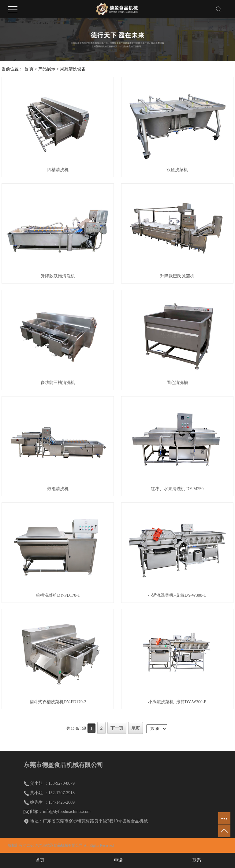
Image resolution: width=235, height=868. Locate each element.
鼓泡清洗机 (58, 489)
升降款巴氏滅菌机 (177, 276)
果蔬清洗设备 (73, 69)
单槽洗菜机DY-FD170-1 (58, 595)
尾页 (136, 728)
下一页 (117, 728)
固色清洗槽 (177, 383)
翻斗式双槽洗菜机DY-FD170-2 (58, 702)
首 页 (29, 69)
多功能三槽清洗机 (58, 383)
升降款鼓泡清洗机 (58, 276)
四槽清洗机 (58, 170)
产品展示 (47, 69)
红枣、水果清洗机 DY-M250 (177, 489)
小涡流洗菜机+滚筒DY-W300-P (177, 702)
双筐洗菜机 (177, 170)
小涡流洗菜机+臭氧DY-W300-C (177, 595)
